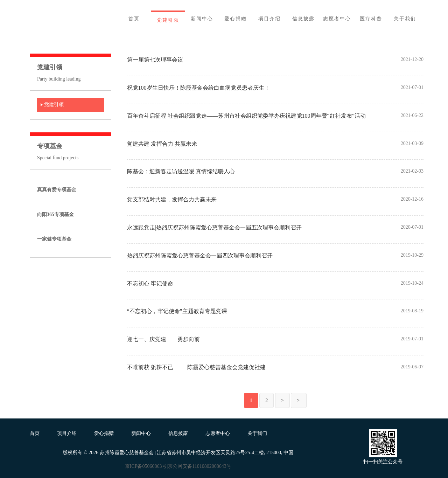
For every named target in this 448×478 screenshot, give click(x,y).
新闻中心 (141, 433)
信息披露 (178, 433)
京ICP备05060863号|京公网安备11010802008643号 (178, 466)
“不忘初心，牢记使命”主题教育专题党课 (177, 311)
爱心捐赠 (104, 433)
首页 (35, 433)
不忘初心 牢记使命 (150, 283)
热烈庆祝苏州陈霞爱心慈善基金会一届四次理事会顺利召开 (200, 255)
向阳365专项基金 (55, 214)
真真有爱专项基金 (57, 190)
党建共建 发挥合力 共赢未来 (162, 144)
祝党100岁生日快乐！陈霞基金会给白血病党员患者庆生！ (198, 88)
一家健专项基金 (54, 239)
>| (299, 400)
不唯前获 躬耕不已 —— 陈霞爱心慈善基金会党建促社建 (196, 367)
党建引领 (54, 105)
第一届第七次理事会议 (155, 60)
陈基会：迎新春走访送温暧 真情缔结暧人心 (181, 171)
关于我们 (257, 433)
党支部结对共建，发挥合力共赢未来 (172, 199)
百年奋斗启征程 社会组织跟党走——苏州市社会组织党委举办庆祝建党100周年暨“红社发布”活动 (246, 116)
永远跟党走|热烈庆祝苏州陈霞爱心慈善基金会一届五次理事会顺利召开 (214, 227)
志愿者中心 (218, 433)
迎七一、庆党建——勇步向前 (163, 339)
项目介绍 (67, 433)
